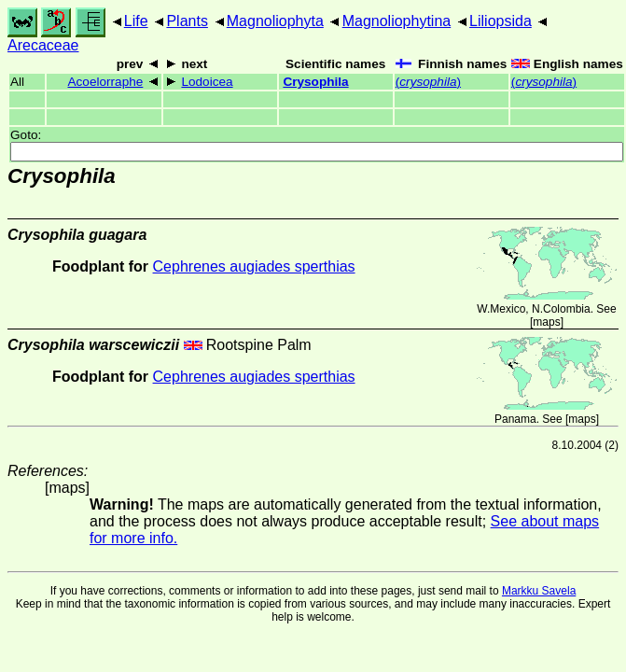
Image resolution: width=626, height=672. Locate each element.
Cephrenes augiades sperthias (254, 266)
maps (546, 322)
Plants (187, 21)
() (428, 82)
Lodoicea (207, 82)
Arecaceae (43, 45)
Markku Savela (539, 591)
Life (136, 21)
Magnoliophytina (397, 21)
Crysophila (315, 82)
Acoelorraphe (105, 82)
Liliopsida (501, 21)
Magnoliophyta (275, 21)
